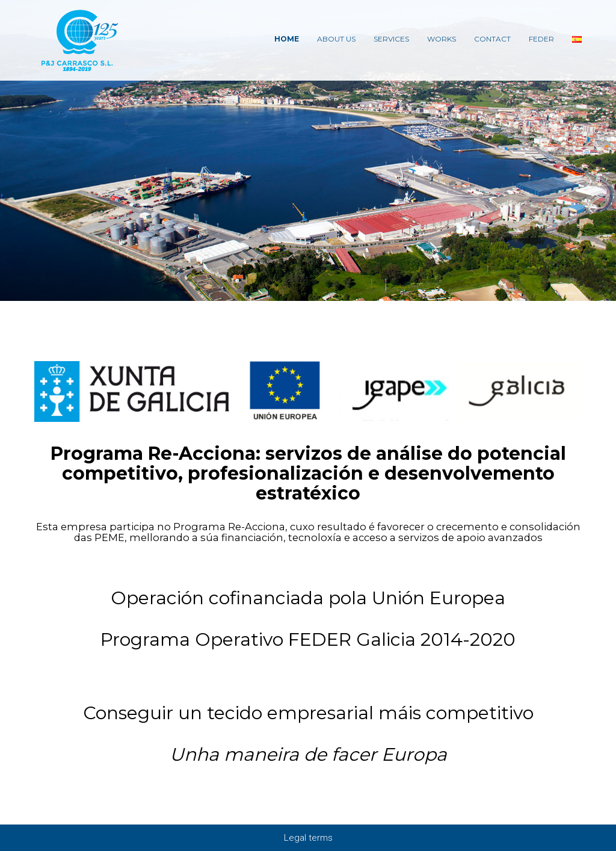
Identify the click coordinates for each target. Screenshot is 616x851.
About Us (336, 39)
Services (391, 39)
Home (287, 39)
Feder (541, 39)
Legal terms (308, 838)
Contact (492, 39)
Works (442, 39)
